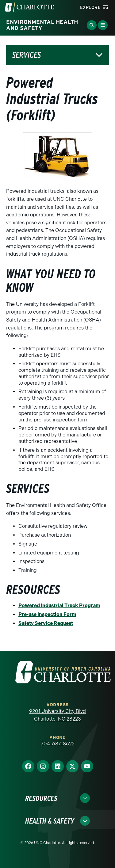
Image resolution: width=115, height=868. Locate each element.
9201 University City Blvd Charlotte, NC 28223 (57, 715)
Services (27, 55)
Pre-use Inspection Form (47, 614)
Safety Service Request (46, 623)
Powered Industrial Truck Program (59, 605)
